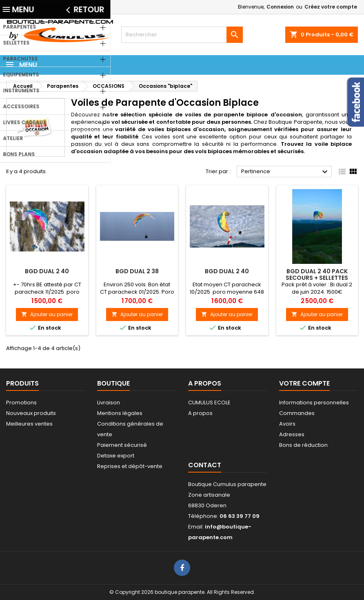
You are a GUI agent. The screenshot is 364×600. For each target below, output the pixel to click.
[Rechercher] (182, 35)
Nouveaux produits (31, 413)
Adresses (292, 434)
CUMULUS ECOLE (209, 403)
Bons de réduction (303, 445)
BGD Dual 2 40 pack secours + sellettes (317, 274)
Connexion (280, 7)
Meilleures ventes (29, 424)
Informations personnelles (314, 403)
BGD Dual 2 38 (137, 271)
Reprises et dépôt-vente (130, 466)
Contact (17, 7)
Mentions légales (120, 413)
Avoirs (287, 424)
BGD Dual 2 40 (47, 271)
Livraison (109, 403)
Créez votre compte (331, 7)
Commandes (297, 413)
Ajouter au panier (47, 314)
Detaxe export (116, 456)
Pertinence (285, 172)
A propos (200, 413)
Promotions (21, 403)
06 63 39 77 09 (88, 7)
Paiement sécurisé (122, 445)
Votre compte (304, 383)
